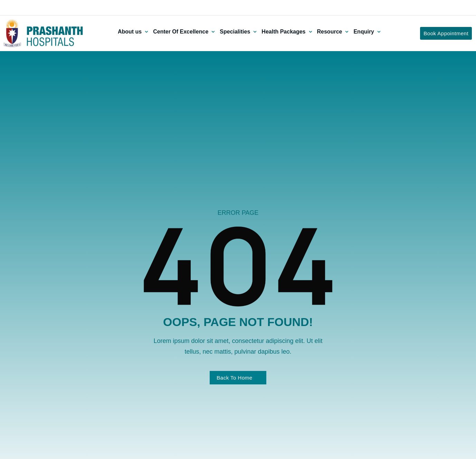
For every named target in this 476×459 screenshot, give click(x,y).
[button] (134, 32)
